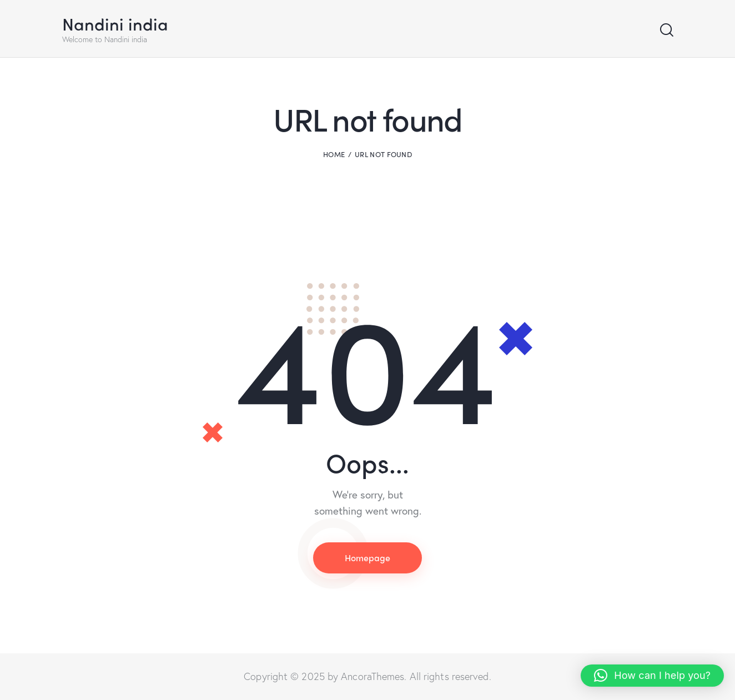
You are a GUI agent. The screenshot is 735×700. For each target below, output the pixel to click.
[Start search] (666, 30)
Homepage (367, 558)
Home (334, 154)
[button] (652, 676)
